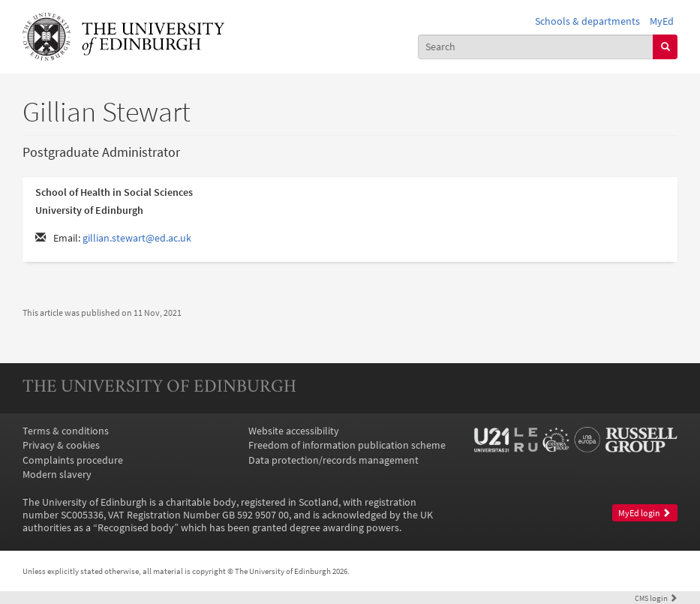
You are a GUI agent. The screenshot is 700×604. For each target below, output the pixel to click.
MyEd (662, 21)
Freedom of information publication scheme (347, 445)
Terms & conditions (66, 431)
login (656, 598)
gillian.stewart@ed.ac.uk (137, 238)
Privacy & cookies (61, 445)
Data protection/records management (333, 460)
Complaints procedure (73, 460)
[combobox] (536, 47)
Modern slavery (57, 475)
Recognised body (136, 528)
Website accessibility (294, 431)
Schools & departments (587, 21)
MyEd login (644, 513)
